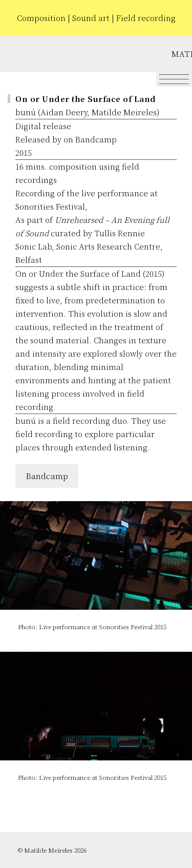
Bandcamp (47, 476)
